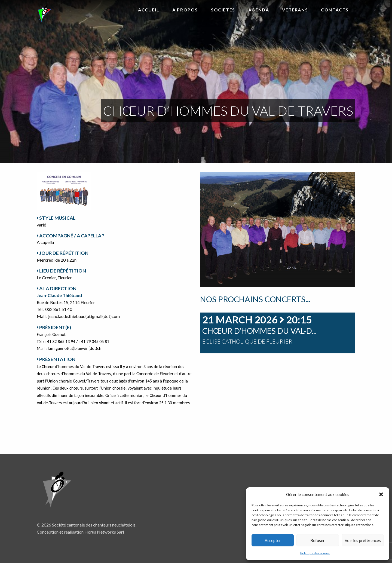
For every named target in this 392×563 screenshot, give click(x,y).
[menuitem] (149, 10)
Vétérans (295, 10)
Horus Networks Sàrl (104, 532)
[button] (381, 494)
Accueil (149, 10)
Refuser (318, 540)
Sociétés (223, 10)
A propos (185, 10)
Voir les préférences (363, 540)
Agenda (259, 10)
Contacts (335, 10)
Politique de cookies (315, 553)
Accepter (273, 540)
